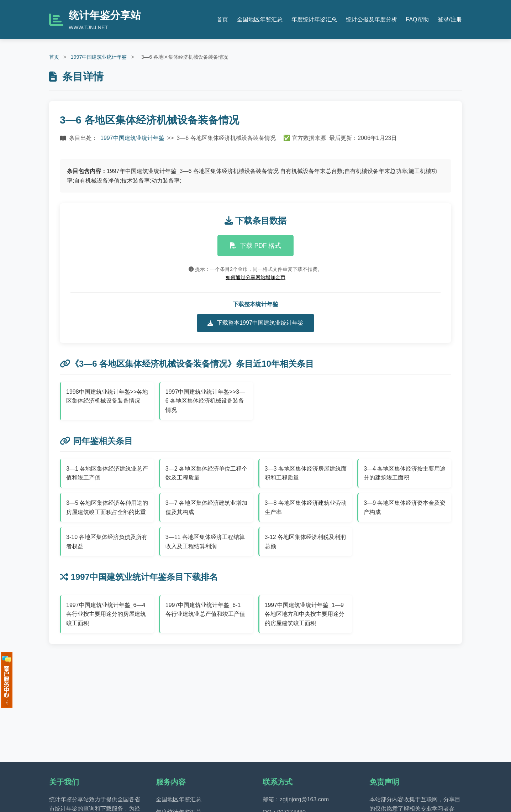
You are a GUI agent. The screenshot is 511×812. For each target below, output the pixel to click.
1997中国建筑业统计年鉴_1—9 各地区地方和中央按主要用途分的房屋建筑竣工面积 (305, 614)
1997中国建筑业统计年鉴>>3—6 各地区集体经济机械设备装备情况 (205, 401)
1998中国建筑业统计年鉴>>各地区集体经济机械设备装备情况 (107, 396)
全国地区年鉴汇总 (260, 19)
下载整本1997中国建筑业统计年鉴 (255, 323)
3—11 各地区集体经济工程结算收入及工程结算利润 (205, 542)
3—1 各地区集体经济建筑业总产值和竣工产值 (107, 473)
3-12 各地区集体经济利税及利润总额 (305, 542)
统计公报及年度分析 (372, 19)
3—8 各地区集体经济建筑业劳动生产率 (306, 507)
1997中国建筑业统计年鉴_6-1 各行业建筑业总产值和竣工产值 (205, 610)
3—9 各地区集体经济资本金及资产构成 (405, 507)
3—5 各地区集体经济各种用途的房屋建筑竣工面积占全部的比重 (107, 507)
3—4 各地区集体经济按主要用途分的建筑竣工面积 (405, 473)
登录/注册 (450, 19)
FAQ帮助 (417, 19)
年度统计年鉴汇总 (314, 19)
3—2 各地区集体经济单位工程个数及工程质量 (206, 473)
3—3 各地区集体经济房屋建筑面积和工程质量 (306, 473)
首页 (222, 19)
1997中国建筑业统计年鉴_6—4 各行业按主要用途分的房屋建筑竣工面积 (106, 614)
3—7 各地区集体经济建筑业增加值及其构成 (206, 507)
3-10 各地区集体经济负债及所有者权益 (107, 542)
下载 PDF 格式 (256, 246)
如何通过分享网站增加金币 (255, 277)
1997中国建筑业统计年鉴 (99, 57)
